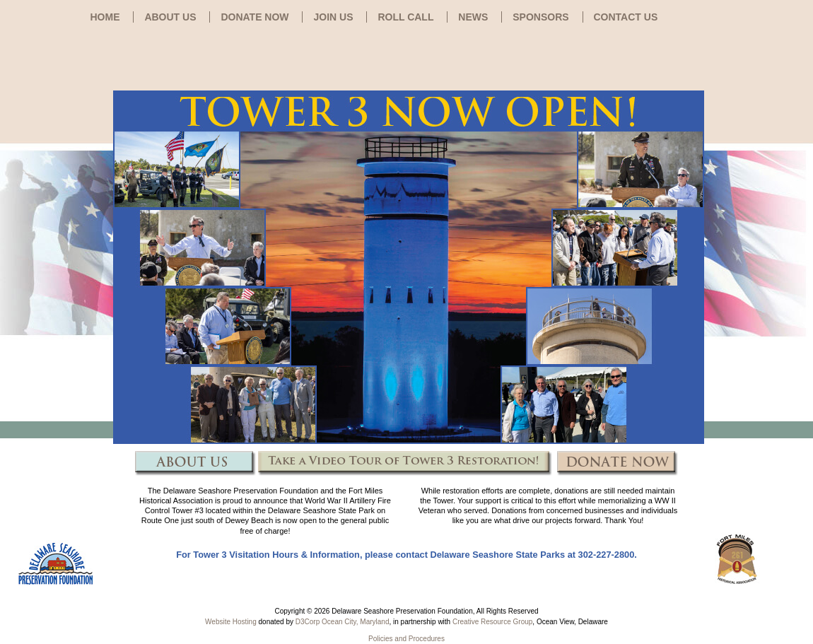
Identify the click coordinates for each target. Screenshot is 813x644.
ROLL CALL (405, 17)
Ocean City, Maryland (355, 622)
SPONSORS (540, 17)
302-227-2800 (607, 555)
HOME (105, 17)
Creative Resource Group (492, 622)
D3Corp (308, 622)
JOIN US (333, 17)
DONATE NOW (255, 17)
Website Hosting (231, 622)
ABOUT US (170, 17)
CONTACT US (626, 17)
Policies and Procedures (406, 639)
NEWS (473, 17)
